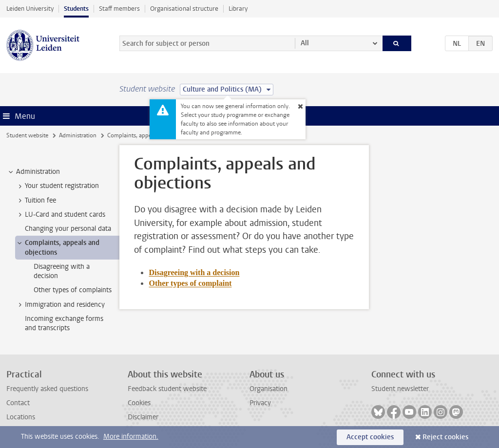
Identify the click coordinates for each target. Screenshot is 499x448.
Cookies (139, 403)
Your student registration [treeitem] (57, 186)
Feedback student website (167, 389)
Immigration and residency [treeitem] (60, 305)
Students (76, 9)
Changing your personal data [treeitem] (68, 229)
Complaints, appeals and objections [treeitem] (58, 247)
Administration (78, 135)
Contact (18, 403)
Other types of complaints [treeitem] (73, 290)
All (305, 43)
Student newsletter (400, 389)
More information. (131, 437)
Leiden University (30, 9)
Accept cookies (370, 437)
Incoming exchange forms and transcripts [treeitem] (64, 323)
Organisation (269, 389)
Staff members (119, 9)
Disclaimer (143, 417)
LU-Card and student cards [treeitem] (60, 215)
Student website (27, 135)
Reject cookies (445, 437)
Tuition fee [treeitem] (36, 201)
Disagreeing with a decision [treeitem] (62, 271)
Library (238, 9)
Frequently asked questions (47, 389)
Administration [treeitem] (33, 172)
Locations (21, 417)
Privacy (260, 403)
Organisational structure (184, 9)
